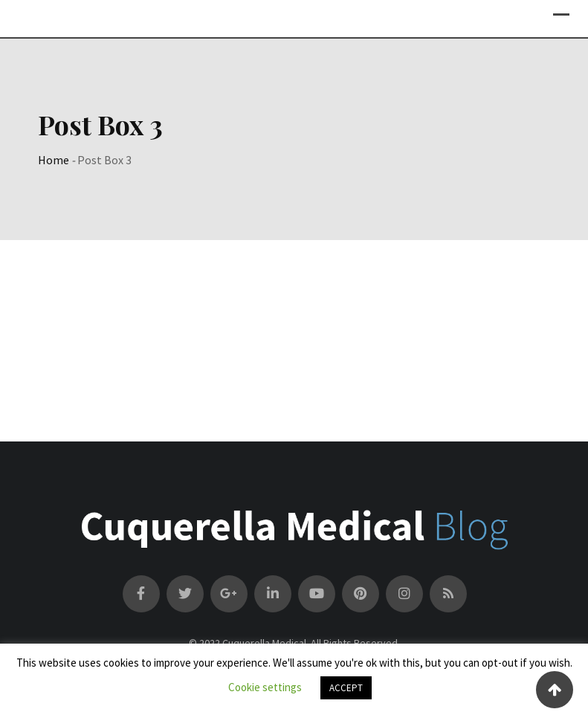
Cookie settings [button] (265, 687)
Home (54, 160)
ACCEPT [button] (346, 688)
